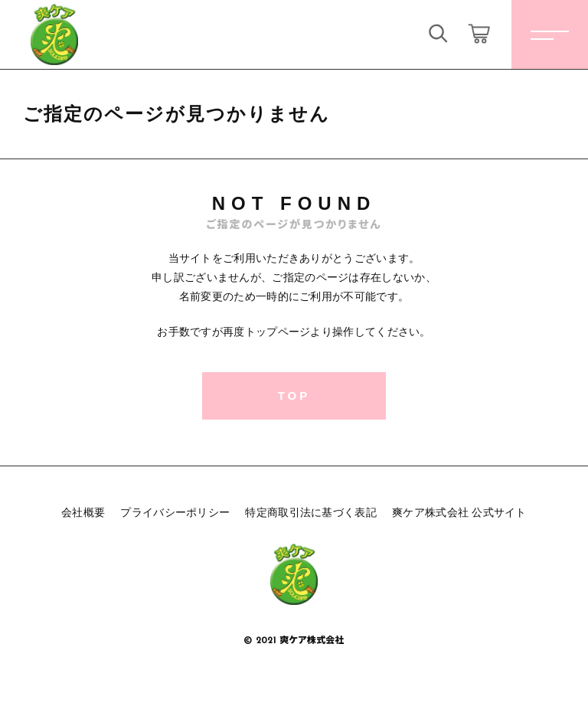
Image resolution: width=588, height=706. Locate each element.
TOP (294, 395)
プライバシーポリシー (175, 512)
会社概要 (83, 512)
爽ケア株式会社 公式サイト (459, 512)
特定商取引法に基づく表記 (311, 512)
